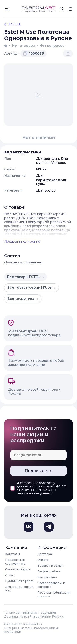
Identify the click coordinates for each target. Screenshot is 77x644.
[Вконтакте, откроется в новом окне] (29, 527)
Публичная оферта (19, 581)
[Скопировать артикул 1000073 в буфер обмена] (33, 54)
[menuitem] (61, 9)
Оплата (43, 560)
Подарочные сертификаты (15, 562)
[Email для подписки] (38, 455)
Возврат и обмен (51, 566)
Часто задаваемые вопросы (52, 585)
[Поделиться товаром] (68, 54)
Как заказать (47, 577)
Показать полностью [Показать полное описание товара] (22, 241)
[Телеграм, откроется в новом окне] (49, 527)
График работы (49, 571)
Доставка (45, 554)
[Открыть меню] (7, 9)
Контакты (12, 554)
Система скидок (18, 569)
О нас (9, 575)
